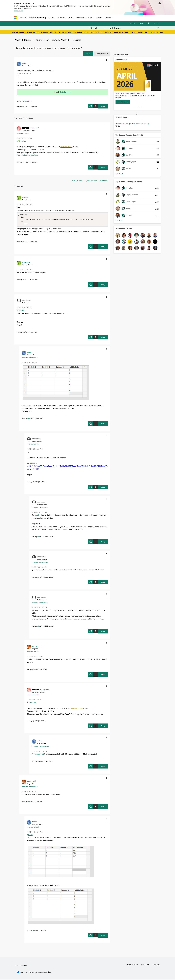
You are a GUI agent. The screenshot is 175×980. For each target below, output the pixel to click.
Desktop (77, 40)
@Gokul (30, 835)
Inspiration (61, 18)
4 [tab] (138, 107)
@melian (22, 141)
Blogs (90, 18)
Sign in (141, 23)
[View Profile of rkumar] (35, 647)
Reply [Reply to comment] (103, 167)
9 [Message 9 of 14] (33, 482)
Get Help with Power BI (58, 40)
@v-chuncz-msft (38, 755)
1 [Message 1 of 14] (23, 106)
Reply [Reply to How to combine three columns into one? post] (103, 106)
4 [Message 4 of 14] (33, 931)
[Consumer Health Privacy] (43, 973)
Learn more (19, 11)
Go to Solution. (65, 92)
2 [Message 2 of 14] (23, 333)
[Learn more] (123, 102)
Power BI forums (23, 40)
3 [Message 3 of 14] (28, 802)
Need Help (27, 101)
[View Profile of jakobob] (25, 197)
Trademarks (156, 965)
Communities (80, 18)
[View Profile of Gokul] (29, 782)
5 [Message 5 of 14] (28, 419)
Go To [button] (155, 23)
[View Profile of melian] (25, 63)
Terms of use (145, 965)
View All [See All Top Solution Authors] (119, 173)
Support (108, 18)
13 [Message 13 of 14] (24, 280)
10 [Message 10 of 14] (39, 537)
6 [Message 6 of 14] (23, 162)
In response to (23, 133)
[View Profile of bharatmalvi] (26, 263)
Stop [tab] (140, 107)
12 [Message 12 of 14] (39, 626)
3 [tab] (136, 107)
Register (133, 23)
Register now (158, 32)
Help (148, 23)
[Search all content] (134, 28)
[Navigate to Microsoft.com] (20, 18)
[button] (88, 54)
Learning (99, 18)
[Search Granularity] (98, 28)
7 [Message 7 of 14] (38, 762)
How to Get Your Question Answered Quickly (132, 124)
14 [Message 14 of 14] (24, 242)
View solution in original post (28, 155)
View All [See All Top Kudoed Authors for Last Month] (119, 220)
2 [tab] (135, 107)
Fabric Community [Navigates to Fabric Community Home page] (38, 17)
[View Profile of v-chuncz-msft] (34, 128)
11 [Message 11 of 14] (39, 578)
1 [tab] (134, 107)
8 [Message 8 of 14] (33, 670)
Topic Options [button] (101, 54)
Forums (51, 18)
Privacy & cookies (132, 965)
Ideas (70, 18)
